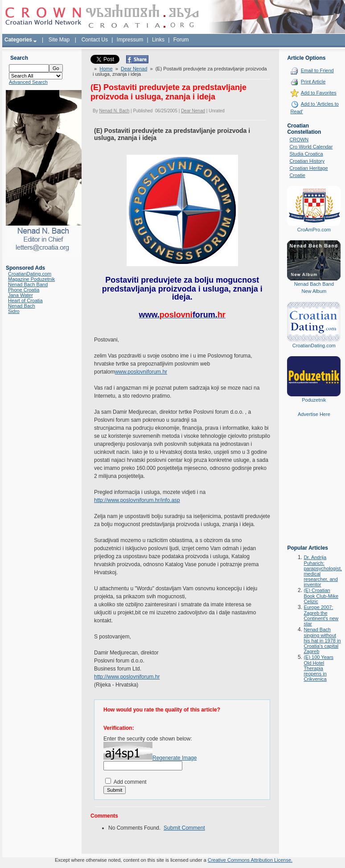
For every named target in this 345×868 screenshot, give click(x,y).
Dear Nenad (134, 69)
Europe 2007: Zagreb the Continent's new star (321, 615)
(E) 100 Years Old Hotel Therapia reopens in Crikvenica (318, 668)
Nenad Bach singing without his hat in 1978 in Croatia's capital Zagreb (322, 640)
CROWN (299, 140)
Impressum (130, 40)
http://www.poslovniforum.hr (127, 677)
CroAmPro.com (314, 230)
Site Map (59, 40)
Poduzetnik (314, 400)
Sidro (14, 311)
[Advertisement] (314, 487)
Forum (181, 40)
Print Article (313, 82)
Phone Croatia (24, 290)
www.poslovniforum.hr (141, 372)
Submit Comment (184, 828)
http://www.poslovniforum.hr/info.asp (137, 500)
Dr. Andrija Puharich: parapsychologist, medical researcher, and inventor (323, 571)
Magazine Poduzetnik (31, 279)
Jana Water (21, 295)
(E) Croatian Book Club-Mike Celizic (321, 596)
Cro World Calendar (311, 147)
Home (106, 69)
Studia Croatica (306, 154)
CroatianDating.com (30, 274)
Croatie (297, 175)
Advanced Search (28, 82)
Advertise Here (314, 414)
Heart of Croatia (25, 300)
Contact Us (95, 40)
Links (158, 40)
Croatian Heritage (308, 168)
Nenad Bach (22, 306)
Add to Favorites (319, 93)
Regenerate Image (175, 758)
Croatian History (307, 161)
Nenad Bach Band (28, 284)
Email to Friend (317, 70)
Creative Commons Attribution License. (250, 860)
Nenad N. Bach (114, 111)
